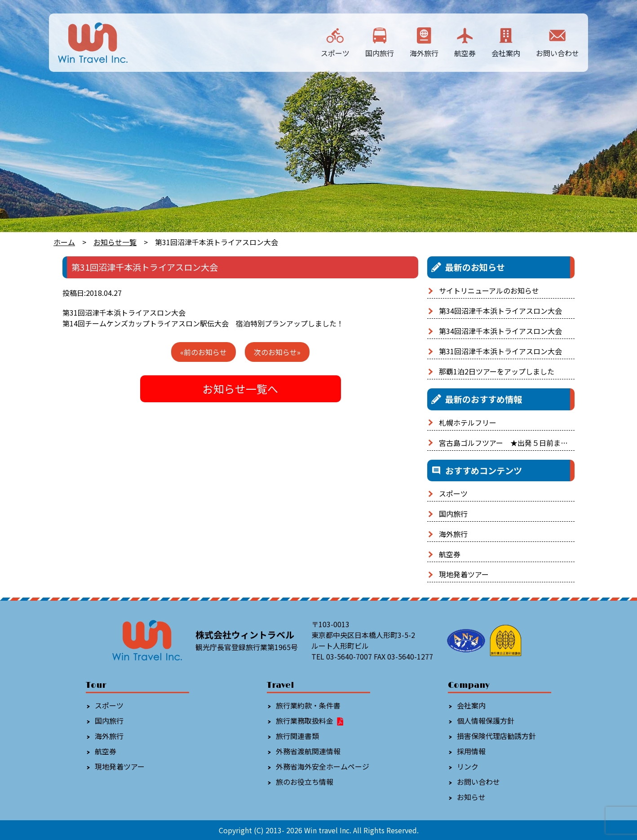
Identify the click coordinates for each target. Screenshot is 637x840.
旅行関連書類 (297, 736)
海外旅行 (424, 42)
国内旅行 (380, 42)
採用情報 (471, 751)
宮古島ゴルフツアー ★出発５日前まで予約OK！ (519, 443)
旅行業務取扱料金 (310, 721)
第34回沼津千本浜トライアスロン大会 (500, 311)
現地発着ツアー (464, 574)
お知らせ (471, 797)
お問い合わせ (557, 42)
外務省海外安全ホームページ (323, 766)
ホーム (64, 242)
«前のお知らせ (203, 352)
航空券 (465, 42)
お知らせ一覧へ (240, 389)
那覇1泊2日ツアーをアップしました (497, 371)
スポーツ (335, 42)
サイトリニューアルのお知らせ (489, 290)
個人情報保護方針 (486, 721)
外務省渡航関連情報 (308, 751)
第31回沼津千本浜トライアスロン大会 (500, 351)
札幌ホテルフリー (468, 422)
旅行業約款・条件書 (308, 705)
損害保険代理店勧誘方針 (496, 736)
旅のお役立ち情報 (305, 782)
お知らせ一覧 (115, 242)
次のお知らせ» (277, 352)
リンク (468, 766)
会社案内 (506, 42)
